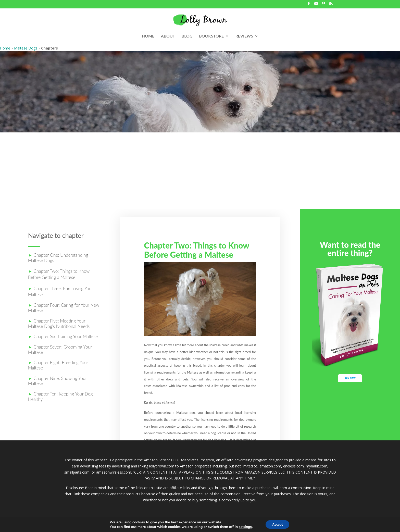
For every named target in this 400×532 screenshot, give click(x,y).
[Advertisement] (200, 171)
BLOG (187, 36)
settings (244, 526)
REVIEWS (244, 36)
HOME (148, 36)
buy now (350, 382)
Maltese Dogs (26, 48)
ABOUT (168, 36)
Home (5, 48)
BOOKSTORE (211, 36)
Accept (278, 524)
